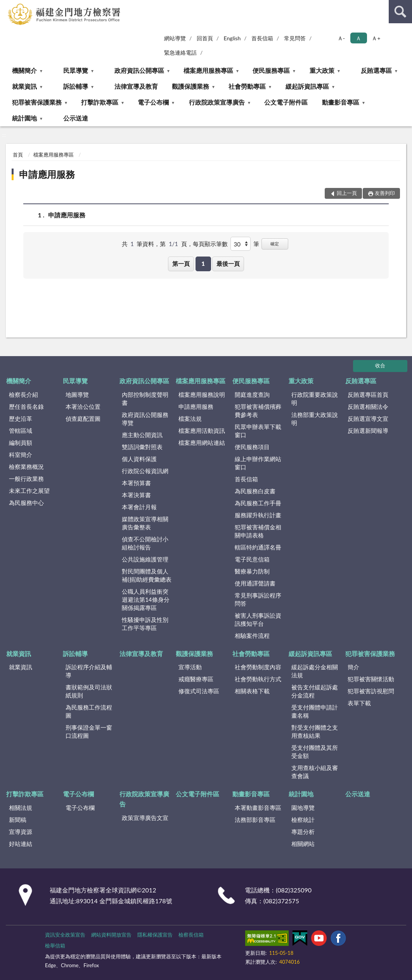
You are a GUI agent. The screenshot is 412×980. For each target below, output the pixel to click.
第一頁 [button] (181, 264)
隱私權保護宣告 (155, 935)
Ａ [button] (358, 38)
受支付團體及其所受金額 (315, 752)
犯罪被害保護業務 (37, 102)
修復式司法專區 (199, 691)
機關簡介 (24, 70)
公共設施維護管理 (145, 559)
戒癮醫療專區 (196, 679)
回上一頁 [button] (347, 193)
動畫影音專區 (341, 102)
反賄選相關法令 (368, 406)
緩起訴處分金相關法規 (315, 671)
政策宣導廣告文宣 (145, 818)
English (232, 38)
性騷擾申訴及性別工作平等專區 (145, 624)
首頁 (18, 155)
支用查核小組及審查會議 (315, 772)
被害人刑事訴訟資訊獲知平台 (258, 619)
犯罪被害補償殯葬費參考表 (258, 411)
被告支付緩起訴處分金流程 (315, 691)
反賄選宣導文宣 (368, 419)
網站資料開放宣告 (111, 935)
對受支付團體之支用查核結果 (315, 731)
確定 (275, 244)
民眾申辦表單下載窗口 (258, 431)
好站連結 (21, 844)
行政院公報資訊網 (145, 471)
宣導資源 (21, 832)
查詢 (400, 12)
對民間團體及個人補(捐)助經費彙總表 (147, 575)
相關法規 (21, 808)
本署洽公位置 (83, 406)
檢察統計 (303, 820)
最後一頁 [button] (228, 264)
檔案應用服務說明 (202, 394)
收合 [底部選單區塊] (380, 365)
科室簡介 (21, 455)
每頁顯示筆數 (210, 244)
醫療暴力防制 (252, 571)
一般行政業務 (26, 479)
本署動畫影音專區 (258, 808)
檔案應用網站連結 (202, 443)
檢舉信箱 (55, 946)
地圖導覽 (77, 394)
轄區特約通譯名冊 (258, 547)
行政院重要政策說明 (315, 399)
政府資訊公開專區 (139, 70)
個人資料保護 (139, 459)
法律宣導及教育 (136, 86)
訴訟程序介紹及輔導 (89, 671)
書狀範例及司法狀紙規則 (89, 691)
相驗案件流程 (252, 636)
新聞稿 (18, 820)
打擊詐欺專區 (100, 102)
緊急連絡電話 (180, 53)
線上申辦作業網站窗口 (258, 463)
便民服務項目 (252, 447)
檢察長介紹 (23, 394)
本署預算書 (136, 483)
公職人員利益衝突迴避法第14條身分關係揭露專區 (145, 599)
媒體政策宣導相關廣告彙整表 (145, 523)
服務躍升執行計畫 (258, 515)
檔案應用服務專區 (208, 70)
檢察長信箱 (191, 935)
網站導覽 (175, 38)
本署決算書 (136, 495)
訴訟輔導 (76, 86)
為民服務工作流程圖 (89, 711)
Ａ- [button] (341, 38)
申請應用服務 (47, 174)
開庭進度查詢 (252, 394)
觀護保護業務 (190, 86)
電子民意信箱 (252, 559)
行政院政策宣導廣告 (217, 102)
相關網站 (303, 844)
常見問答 (295, 38)
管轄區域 (21, 431)
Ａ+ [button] (376, 38)
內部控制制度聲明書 (145, 399)
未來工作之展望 (29, 491)
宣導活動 (190, 667)
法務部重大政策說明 (315, 419)
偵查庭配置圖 (83, 419)
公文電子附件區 (286, 102)
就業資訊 (24, 86)
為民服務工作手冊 (258, 503)
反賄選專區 (376, 70)
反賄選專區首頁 (368, 394)
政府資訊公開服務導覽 (145, 419)
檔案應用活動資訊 (202, 431)
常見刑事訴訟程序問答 (258, 599)
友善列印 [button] (385, 193)
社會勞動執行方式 (258, 679)
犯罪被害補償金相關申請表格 (258, 531)
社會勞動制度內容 (258, 667)
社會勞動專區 (247, 86)
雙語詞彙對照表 (142, 447)
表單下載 (359, 703)
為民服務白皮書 (255, 491)
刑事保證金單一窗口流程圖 (89, 731)
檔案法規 (190, 419)
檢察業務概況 (26, 467)
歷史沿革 (21, 419)
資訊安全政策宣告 (65, 935)
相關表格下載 (252, 691)
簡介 (353, 667)
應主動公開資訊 (142, 435)
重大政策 (322, 70)
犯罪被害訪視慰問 (371, 691)
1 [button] (203, 264)
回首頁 (205, 38)
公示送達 (76, 118)
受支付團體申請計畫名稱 (315, 711)
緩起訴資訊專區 (307, 86)
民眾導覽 (76, 70)
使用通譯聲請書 (255, 583)
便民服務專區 (271, 70)
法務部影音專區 (255, 820)
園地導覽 (303, 808)
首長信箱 (262, 38)
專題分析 (303, 832)
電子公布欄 (153, 102)
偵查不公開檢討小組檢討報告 (145, 543)
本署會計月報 (139, 507)
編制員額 (21, 443)
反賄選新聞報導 (368, 431)
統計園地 (24, 118)
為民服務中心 (26, 503)
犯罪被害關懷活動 (371, 679)
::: (6, 6)
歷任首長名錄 (26, 406)
